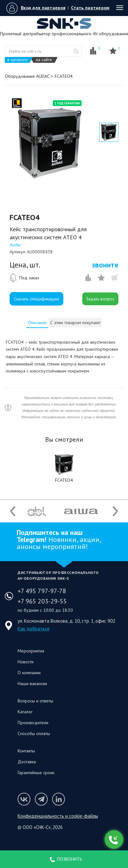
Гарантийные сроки (36, 773)
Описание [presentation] (37, 323)
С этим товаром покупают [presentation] (75, 323)
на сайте (44, 60)
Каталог (25, 712)
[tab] (37, 323)
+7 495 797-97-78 (42, 591)
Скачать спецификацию (36, 299)
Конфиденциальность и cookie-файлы (58, 816)
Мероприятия (31, 651)
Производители (33, 723)
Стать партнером (90, 8)
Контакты (26, 751)
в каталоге (18, 60)
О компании (29, 673)
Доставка (27, 762)
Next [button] (115, 511)
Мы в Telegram (41, 799)
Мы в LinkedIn (59, 799)
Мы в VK (24, 799)
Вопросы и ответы (35, 701)
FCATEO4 (64, 480)
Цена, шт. (25, 265)
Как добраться (33, 629)
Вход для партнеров (43, 8)
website (76, 51)
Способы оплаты (34, 733)
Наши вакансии (32, 684)
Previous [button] (13, 511)
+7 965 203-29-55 (42, 601)
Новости (26, 662)
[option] (50, 143)
